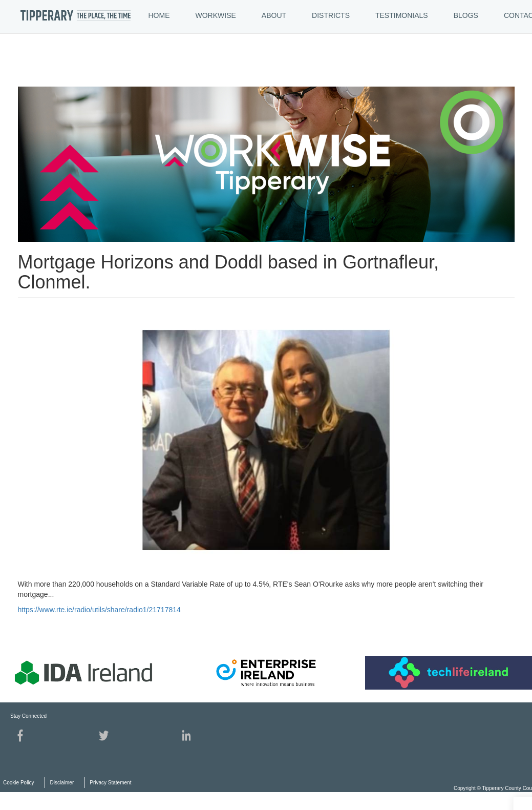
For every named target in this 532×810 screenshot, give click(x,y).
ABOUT (274, 15)
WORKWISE (216, 15)
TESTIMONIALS (402, 15)
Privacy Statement (110, 783)
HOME (159, 15)
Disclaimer (62, 783)
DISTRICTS (331, 15)
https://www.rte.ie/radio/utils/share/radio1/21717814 (99, 610)
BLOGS (466, 15)
